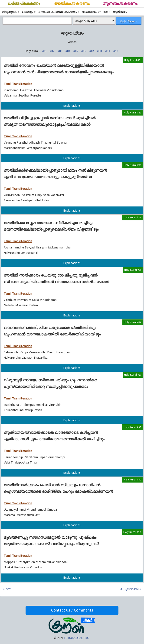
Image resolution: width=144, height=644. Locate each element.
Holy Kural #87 (133, 375)
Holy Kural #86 (133, 322)
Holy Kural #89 (132, 480)
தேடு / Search (129, 21)
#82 (52, 51)
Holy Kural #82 (133, 113)
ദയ (8, 589)
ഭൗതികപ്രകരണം (72, 4)
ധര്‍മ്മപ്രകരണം (24, 4)
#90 (116, 51)
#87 (92, 51)
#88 (100, 51)
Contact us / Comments (72, 610)
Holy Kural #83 (133, 165)
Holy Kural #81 (133, 60)
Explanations (72, 106)
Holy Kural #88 (132, 427)
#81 (44, 51)
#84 (68, 51)
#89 (108, 51)
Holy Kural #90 (132, 532)
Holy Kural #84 (132, 217)
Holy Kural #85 (133, 270)
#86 (84, 51)
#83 (60, 51)
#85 (76, 51)
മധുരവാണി (129, 589)
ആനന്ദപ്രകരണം (120, 4)
